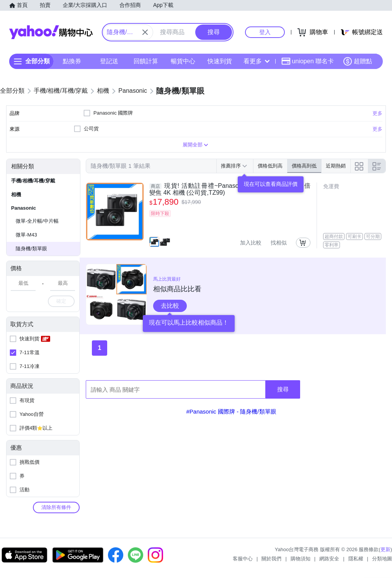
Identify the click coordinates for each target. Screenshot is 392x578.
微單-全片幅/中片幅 (37, 221)
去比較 (170, 306)
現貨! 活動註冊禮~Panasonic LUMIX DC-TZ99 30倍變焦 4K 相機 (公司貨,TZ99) (230, 189)
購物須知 (301, 559)
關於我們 (271, 559)
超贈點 (358, 61)
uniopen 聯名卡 (308, 61)
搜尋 (283, 389)
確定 (61, 301)
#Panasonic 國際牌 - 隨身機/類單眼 (231, 411)
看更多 (256, 61)
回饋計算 (146, 61)
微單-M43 (26, 235)
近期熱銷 (336, 166)
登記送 (109, 61)
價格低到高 (270, 166)
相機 (16, 195)
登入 (265, 32)
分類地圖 (382, 559)
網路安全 (329, 559)
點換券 (72, 61)
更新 (385, 549)
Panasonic (24, 208)
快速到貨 (220, 61)
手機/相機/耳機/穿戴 (33, 181)
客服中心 (243, 559)
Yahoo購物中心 (51, 32)
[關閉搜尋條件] (145, 32)
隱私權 (356, 559)
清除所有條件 (56, 507)
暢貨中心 (183, 61)
